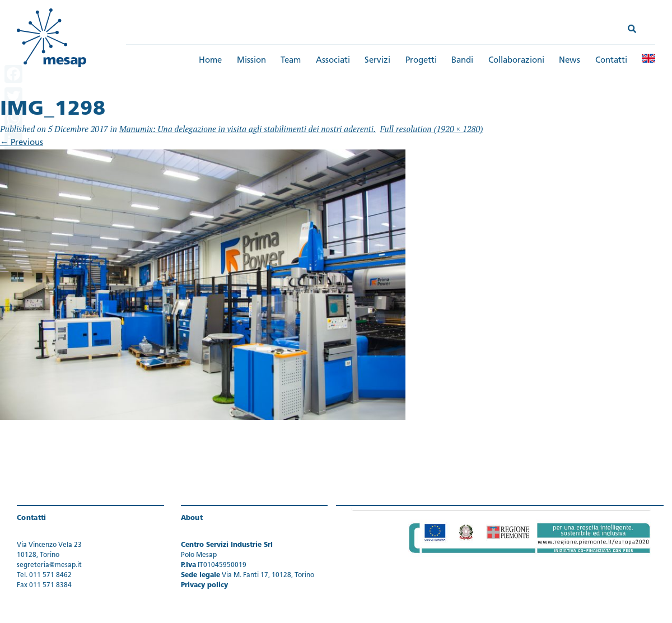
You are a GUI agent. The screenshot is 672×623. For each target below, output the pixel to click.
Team (291, 61)
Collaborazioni (516, 61)
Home (210, 61)
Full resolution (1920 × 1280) (432, 129)
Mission (251, 61)
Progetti (421, 61)
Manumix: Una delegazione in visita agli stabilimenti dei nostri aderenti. (248, 129)
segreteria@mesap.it (49, 565)
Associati (333, 61)
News (570, 61)
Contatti (611, 61)
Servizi (377, 61)
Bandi (462, 61)
